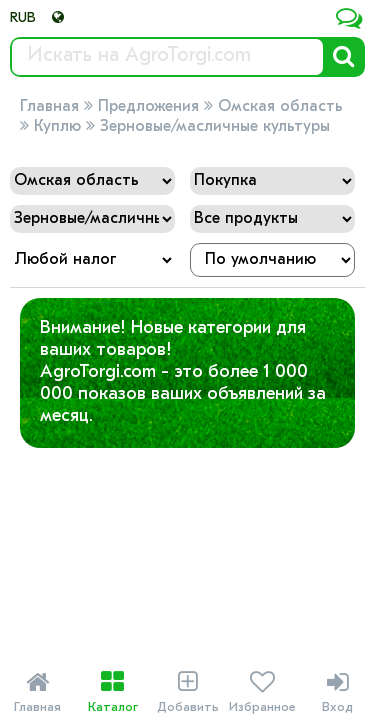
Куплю (57, 127)
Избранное (262, 692)
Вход (337, 692)
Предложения (148, 107)
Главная (49, 107)
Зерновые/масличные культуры (215, 127)
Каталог (112, 692)
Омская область (280, 107)
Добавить (187, 692)
